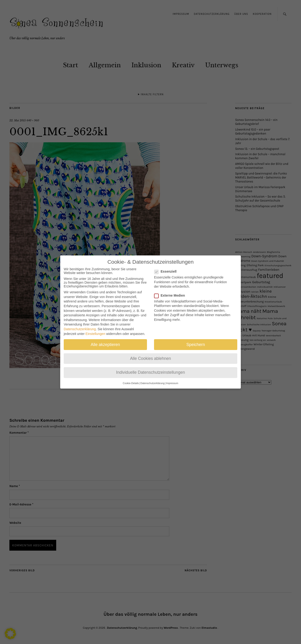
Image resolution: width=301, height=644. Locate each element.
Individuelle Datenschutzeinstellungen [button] (151, 370)
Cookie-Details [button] (131, 382)
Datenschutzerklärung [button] (152, 382)
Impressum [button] (172, 382)
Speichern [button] (196, 343)
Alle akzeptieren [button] (105, 343)
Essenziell (167, 270)
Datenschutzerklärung (80, 327)
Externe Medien (171, 294)
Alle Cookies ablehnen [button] (150, 357)
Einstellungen (95, 332)
